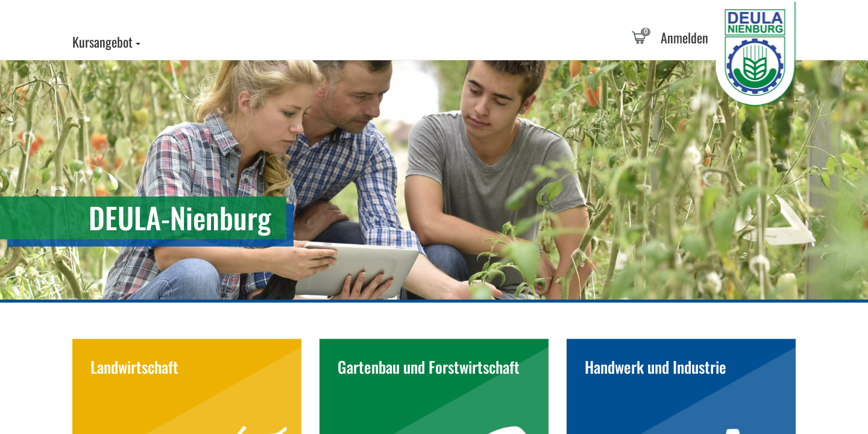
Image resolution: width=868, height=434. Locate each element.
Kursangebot (106, 42)
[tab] (639, 39)
